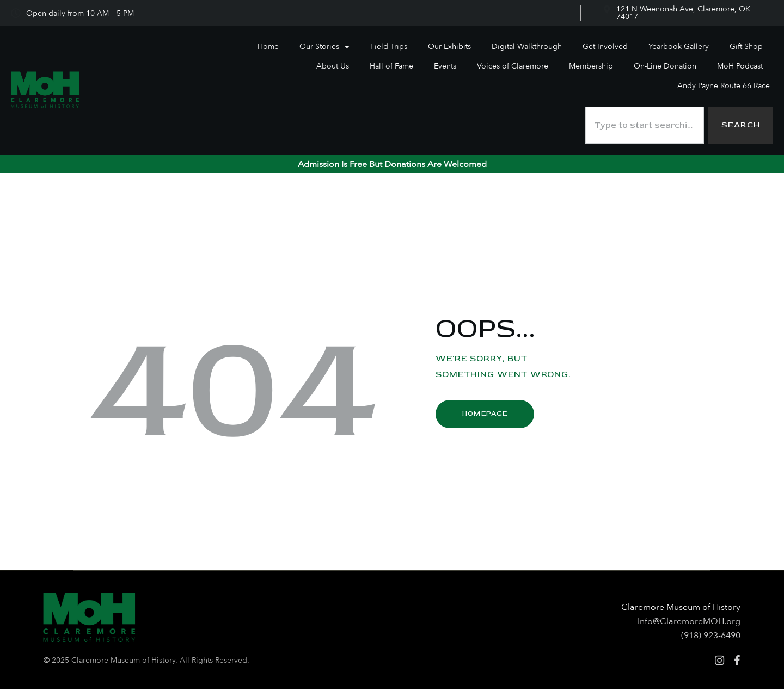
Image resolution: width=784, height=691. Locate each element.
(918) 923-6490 (711, 637)
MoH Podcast (740, 66)
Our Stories (324, 47)
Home (268, 47)
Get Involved (605, 47)
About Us (333, 66)
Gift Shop (746, 47)
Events (445, 66)
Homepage (485, 415)
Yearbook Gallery (679, 47)
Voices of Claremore (513, 66)
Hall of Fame (391, 66)
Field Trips (389, 47)
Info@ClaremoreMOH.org (689, 623)
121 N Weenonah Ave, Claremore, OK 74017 (683, 13)
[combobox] (643, 126)
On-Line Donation (665, 66)
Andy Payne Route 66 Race (724, 86)
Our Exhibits (449, 47)
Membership (591, 66)
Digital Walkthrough (527, 47)
